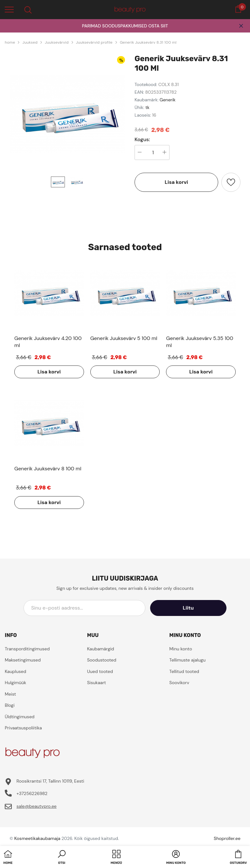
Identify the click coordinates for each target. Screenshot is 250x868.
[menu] (9, 9)
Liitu (198, 608)
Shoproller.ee (227, 838)
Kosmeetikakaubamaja (37, 838)
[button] (62, 858)
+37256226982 (32, 793)
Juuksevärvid (57, 42)
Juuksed (30, 42)
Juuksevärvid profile (94, 42)
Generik (168, 100)
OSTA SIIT (158, 26)
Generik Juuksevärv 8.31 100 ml (148, 42)
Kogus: (142, 140)
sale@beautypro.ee (37, 806)
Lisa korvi (176, 182)
